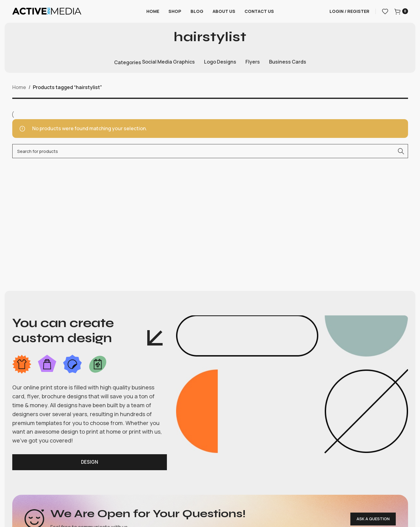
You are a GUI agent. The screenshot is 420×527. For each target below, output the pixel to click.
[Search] (210, 156)
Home (19, 92)
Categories (128, 67)
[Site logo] (47, 13)
